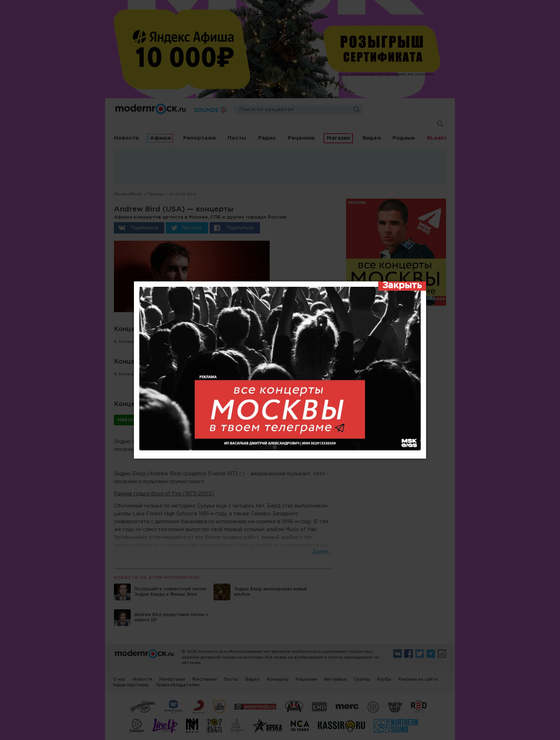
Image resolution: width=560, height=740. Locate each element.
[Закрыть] (402, 286)
